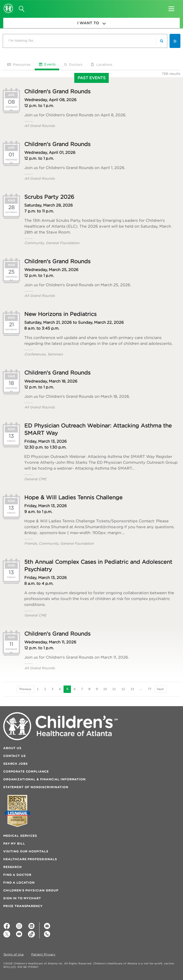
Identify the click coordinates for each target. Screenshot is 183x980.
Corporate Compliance (26, 771)
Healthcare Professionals (30, 859)
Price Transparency (23, 906)
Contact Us (15, 756)
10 (105, 689)
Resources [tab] (18, 64)
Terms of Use (13, 955)
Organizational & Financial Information (44, 779)
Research (13, 867)
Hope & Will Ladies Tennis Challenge (73, 497)
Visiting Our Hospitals (26, 851)
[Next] (161, 689)
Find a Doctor (17, 875)
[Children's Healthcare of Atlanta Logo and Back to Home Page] (8, 5)
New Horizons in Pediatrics (60, 314)
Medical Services (20, 836)
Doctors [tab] (73, 64)
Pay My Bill (14, 844)
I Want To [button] (91, 23)
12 (123, 689)
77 (150, 689)
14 (141, 689)
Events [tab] (47, 64)
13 (132, 689)
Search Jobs (15, 764)
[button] (171, 7)
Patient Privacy (43, 955)
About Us (12, 748)
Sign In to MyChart (22, 898)
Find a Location (19, 883)
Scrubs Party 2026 (49, 197)
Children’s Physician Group (31, 890)
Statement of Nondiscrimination (36, 787)
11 (114, 689)
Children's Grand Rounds (57, 91)
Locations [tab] (101, 64)
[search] (162, 41)
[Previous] (25, 689)
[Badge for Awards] (17, 811)
